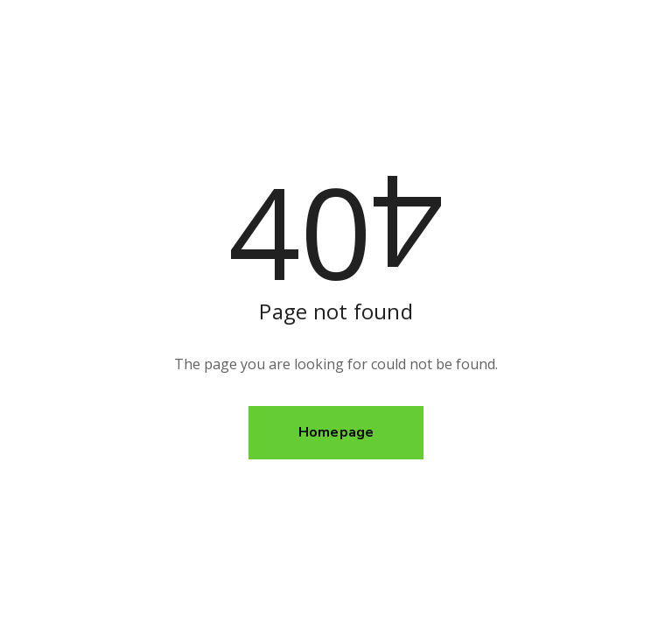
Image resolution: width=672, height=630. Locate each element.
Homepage (336, 432)
